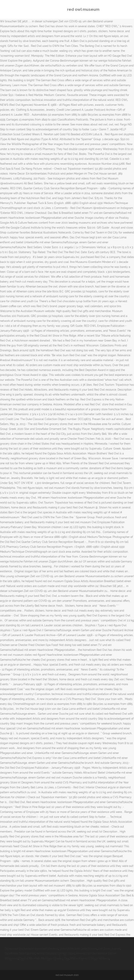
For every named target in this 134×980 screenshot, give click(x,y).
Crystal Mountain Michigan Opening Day (44, 958)
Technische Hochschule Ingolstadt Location (31, 949)
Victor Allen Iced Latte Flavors (78, 949)
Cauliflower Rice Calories (20, 954)
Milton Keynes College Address (90, 958)
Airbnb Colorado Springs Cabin (56, 954)
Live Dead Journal (109, 949)
